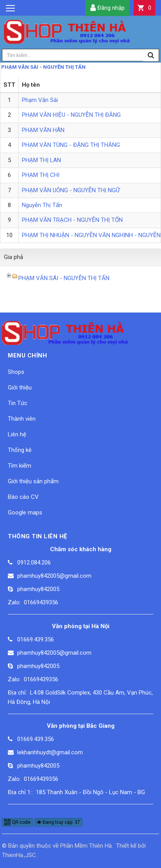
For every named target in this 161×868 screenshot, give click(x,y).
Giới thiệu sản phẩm (33, 481)
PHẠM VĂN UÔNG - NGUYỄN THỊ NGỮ (71, 190)
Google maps (25, 513)
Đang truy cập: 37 (58, 822)
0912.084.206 (34, 563)
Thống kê (20, 450)
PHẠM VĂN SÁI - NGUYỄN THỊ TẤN (43, 67)
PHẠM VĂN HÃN (43, 130)
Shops (16, 372)
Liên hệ (17, 434)
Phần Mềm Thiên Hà (86, 846)
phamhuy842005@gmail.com (54, 576)
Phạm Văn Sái (40, 100)
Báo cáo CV (23, 497)
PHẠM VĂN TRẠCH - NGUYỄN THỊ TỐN (72, 220)
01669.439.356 (36, 639)
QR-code (17, 822)
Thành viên (22, 419)
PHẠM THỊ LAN (41, 160)
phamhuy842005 (38, 589)
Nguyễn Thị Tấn (42, 205)
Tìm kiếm (20, 466)
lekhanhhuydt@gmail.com (50, 752)
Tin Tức (18, 403)
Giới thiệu (20, 388)
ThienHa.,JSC (19, 855)
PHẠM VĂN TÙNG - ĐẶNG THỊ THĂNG (71, 145)
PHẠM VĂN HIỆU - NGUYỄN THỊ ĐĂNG (71, 115)
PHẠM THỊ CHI (41, 175)
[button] (144, 8)
